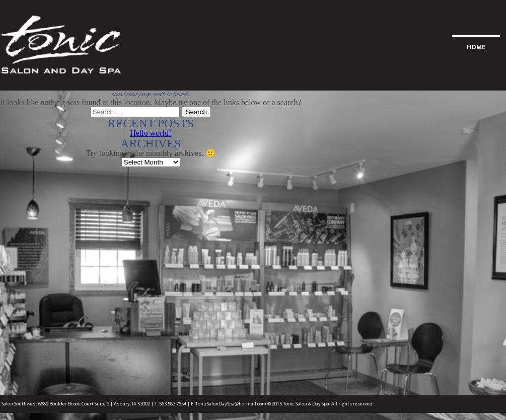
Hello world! (151, 133)
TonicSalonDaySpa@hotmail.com (231, 404)
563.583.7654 (173, 404)
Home (476, 47)
